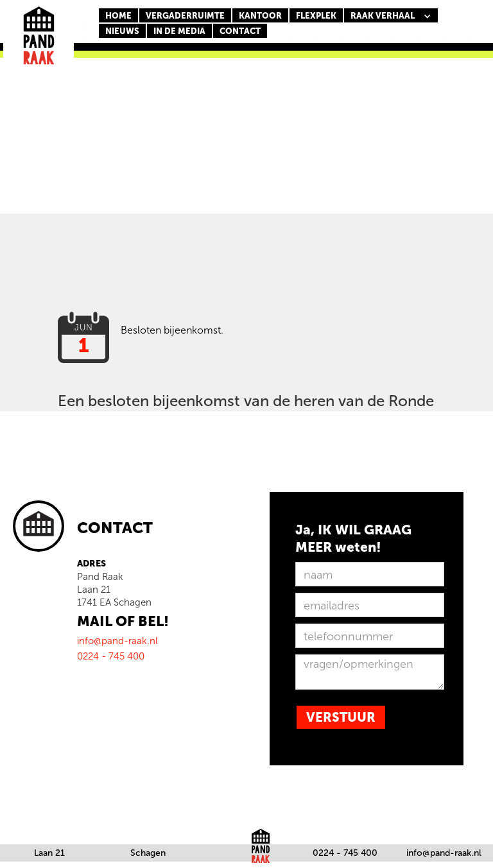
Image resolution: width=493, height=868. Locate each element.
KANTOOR (260, 16)
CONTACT (240, 31)
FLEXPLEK (316, 16)
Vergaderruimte (185, 16)
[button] (391, 16)
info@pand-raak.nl (444, 853)
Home (118, 16)
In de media (179, 31)
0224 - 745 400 (345, 853)
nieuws (122, 31)
